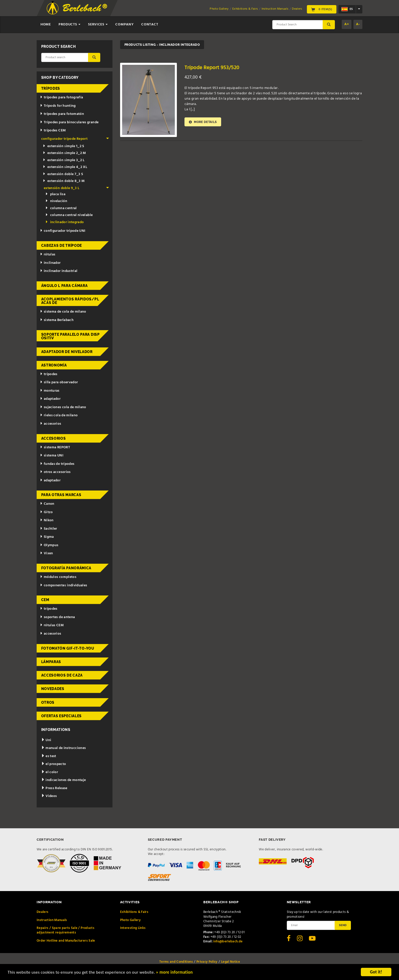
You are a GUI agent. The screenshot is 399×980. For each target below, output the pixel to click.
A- (358, 24)
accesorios (51, 424)
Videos (49, 796)
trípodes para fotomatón (62, 114)
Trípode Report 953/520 (212, 68)
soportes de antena (57, 617)
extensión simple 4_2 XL (65, 167)
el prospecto (54, 764)
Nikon (47, 520)
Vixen (47, 553)
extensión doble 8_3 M (64, 181)
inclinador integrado (65, 222)
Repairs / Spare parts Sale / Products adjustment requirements (66, 930)
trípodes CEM (53, 131)
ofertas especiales (62, 716)
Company (124, 25)
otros (48, 702)
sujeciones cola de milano (63, 407)
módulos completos (58, 577)
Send (343, 925)
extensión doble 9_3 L (76, 188)
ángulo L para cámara (65, 286)
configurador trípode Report (75, 139)
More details (203, 122)
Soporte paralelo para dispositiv (70, 336)
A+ (347, 24)
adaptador (50, 399)
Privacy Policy (207, 962)
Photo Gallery (219, 9)
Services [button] (98, 25)
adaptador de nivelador (67, 352)
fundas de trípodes (57, 464)
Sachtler (49, 529)
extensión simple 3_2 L (64, 160)
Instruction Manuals (275, 9)
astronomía (54, 365)
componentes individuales (63, 585)
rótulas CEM (52, 625)
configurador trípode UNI (63, 231)
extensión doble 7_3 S (63, 174)
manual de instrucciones (64, 748)
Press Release (54, 788)
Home (46, 25)
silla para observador (59, 382)
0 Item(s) (322, 9)
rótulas (48, 255)
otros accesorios (55, 472)
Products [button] (69, 25)
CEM (45, 600)
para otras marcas (61, 495)
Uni (46, 740)
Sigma (47, 537)
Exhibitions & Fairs (245, 9)
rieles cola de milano (59, 415)
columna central (61, 208)
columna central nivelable (69, 215)
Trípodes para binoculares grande (69, 122)
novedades (53, 689)
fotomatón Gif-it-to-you (68, 648)
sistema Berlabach (57, 320)
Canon (47, 504)
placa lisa (55, 194)
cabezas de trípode (62, 246)
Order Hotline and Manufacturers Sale (66, 941)
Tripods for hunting (58, 106)
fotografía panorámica (66, 568)
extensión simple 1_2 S (63, 146)
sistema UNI (52, 456)
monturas (50, 391)
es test (49, 756)
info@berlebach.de (228, 941)
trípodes (51, 88)
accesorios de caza (62, 675)
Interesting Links (133, 928)
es (347, 9)
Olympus (49, 545)
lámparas (51, 662)
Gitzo (46, 512)
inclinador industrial (59, 271)
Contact (150, 25)
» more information (174, 973)
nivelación (56, 201)
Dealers (297, 9)
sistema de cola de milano (63, 312)
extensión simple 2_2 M (64, 153)
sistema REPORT (55, 447)
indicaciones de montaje (64, 780)
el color (50, 772)
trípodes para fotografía (61, 97)
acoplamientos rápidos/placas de (70, 301)
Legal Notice (231, 962)
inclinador (50, 263)
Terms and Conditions (176, 962)
